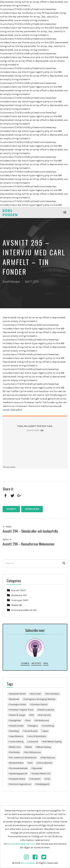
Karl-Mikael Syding (52, 741)
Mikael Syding (44, 747)
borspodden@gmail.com (21, 844)
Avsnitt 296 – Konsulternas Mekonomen (29, 544)
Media (15, 605)
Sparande (37, 768)
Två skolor (35, 779)
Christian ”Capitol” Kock (22, 710)
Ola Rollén (15, 752)
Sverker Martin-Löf (41, 773)
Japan (45, 731)
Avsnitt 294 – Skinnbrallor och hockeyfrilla (30, 531)
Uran (48, 779)
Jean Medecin (16, 736)
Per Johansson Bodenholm (23, 757)
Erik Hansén (45, 715)
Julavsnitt (33, 741)
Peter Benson (48, 757)
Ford (28, 720)
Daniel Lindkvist (46, 710)
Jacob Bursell (31, 731)
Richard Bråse (17, 763)
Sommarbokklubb (19, 768)
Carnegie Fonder (18, 704)
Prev (7, 527)
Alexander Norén (18, 694)
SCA (30, 763)
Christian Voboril (39, 704)
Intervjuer (15, 281)
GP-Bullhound (42, 720)
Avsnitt (6, 281)
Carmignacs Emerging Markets (40, 699)
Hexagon (33, 726)
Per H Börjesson (33, 752)
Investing (14, 731)
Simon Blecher (45, 763)
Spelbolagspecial (18, 773)
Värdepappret (43, 784)
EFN (32, 715)
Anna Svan (36, 694)
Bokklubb (17, 595)
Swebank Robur (17, 779)
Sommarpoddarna (22, 610)
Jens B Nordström (37, 736)
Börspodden (28, 863)
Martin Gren (15, 747)
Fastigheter (15, 720)
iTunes (25, 663)
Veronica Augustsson (20, 784)
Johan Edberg (17, 741)
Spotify (36, 663)
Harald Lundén (17, 726)
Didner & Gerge (17, 715)
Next (7, 540)
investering (48, 726)
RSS (46, 663)
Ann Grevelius (53, 694)
